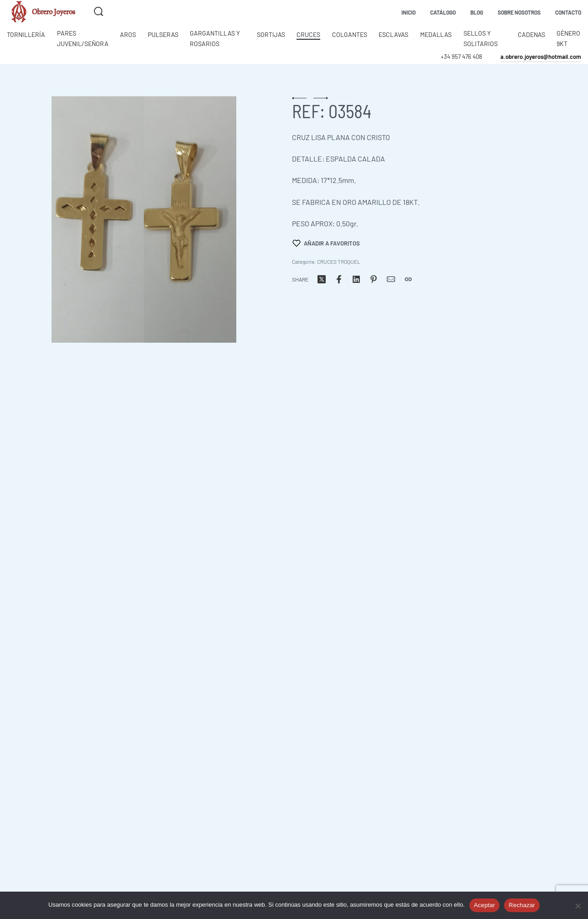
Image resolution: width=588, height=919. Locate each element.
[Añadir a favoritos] (326, 243)
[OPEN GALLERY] (144, 219)
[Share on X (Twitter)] (322, 279)
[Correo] (391, 279)
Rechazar (522, 905)
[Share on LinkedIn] (356, 279)
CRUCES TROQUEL (339, 261)
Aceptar (485, 905)
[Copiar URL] (408, 279)
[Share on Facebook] (339, 279)
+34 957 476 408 (461, 57)
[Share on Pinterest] (374, 279)
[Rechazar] (578, 904)
